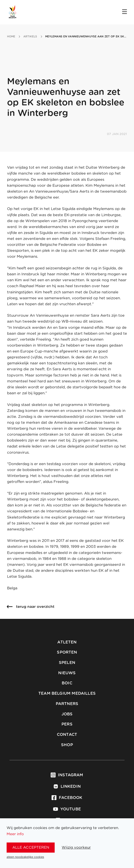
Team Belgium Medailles (67, 694)
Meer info (15, 834)
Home (11, 37)
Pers (67, 724)
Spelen (67, 663)
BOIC (67, 683)
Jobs (67, 714)
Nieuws (67, 673)
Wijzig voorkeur (76, 847)
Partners (67, 704)
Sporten (67, 652)
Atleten (67, 642)
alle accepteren (31, 847)
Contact (67, 735)
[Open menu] (125, 12)
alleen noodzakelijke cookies (25, 857)
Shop (67, 745)
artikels (30, 37)
